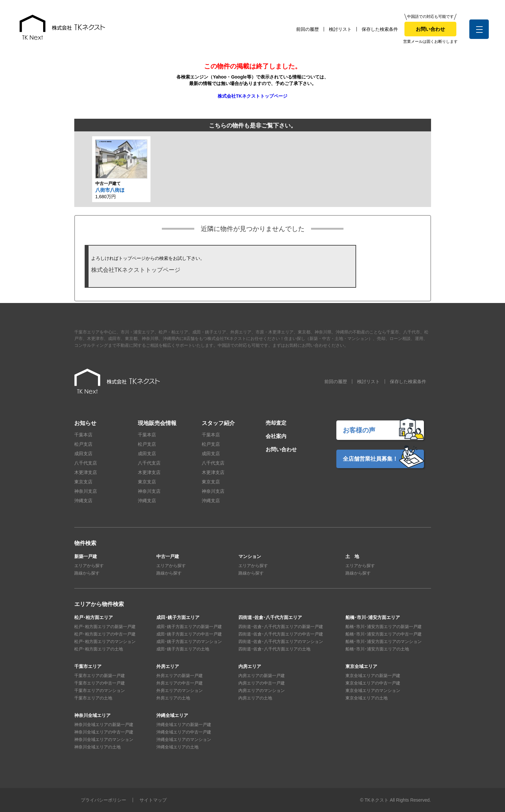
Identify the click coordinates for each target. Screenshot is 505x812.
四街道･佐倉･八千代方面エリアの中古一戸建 (281, 634)
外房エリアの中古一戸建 (180, 683)
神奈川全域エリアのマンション (104, 739)
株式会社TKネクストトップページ (252, 96)
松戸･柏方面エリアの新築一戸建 (105, 627)
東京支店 (83, 482)
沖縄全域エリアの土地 (177, 747)
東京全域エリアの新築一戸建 (373, 676)
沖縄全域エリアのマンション (184, 739)
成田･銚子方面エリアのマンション (189, 642)
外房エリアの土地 (173, 698)
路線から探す (87, 573)
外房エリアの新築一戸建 (180, 676)
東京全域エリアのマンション (373, 691)
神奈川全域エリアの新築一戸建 (104, 725)
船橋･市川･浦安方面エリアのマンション (384, 642)
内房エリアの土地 (255, 698)
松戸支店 (83, 444)
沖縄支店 (83, 501)
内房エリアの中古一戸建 (262, 683)
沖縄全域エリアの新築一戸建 (184, 725)
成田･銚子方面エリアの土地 (183, 649)
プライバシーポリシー (103, 800)
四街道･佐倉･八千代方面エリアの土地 (274, 649)
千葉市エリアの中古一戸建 (100, 683)
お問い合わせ (430, 29)
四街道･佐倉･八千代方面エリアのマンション (281, 642)
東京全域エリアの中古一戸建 (373, 683)
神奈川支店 (86, 491)
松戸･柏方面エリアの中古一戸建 (105, 634)
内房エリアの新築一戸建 (262, 676)
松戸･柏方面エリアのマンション (105, 642)
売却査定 (276, 423)
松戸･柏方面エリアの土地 (99, 649)
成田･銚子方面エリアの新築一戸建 (189, 627)
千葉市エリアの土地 (93, 698)
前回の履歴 (307, 29)
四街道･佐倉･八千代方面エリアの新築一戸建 (281, 627)
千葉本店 (83, 435)
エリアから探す (89, 566)
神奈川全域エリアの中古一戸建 (104, 732)
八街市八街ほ (110, 190)
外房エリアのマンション (180, 691)
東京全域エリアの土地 (367, 698)
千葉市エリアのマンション (100, 691)
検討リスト (340, 29)
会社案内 (276, 436)
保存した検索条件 (380, 29)
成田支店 (83, 454)
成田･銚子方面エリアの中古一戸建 (189, 634)
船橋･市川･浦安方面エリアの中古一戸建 (384, 634)
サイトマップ (153, 800)
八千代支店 (86, 463)
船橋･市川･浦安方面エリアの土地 (377, 649)
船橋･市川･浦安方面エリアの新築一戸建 (384, 627)
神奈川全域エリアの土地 (97, 747)
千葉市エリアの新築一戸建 (100, 676)
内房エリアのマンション (262, 691)
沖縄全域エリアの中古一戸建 (184, 732)
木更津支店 (86, 472)
